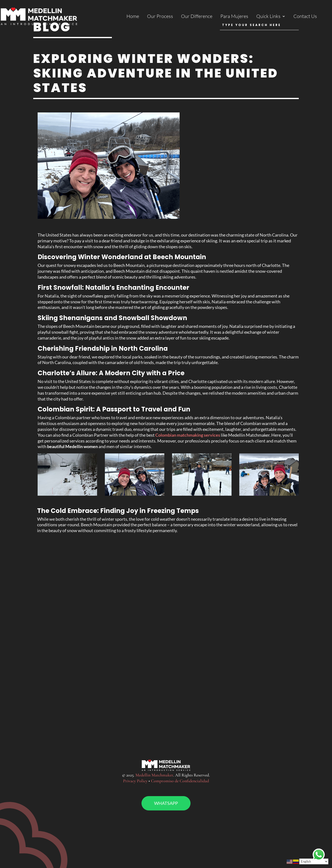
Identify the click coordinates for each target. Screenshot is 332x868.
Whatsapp (166, 803)
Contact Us (305, 17)
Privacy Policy (135, 781)
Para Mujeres (234, 17)
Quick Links (268, 17)
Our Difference (197, 17)
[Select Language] (314, 861)
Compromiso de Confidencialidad (180, 781)
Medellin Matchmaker (154, 775)
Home (133, 17)
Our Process (160, 17)
